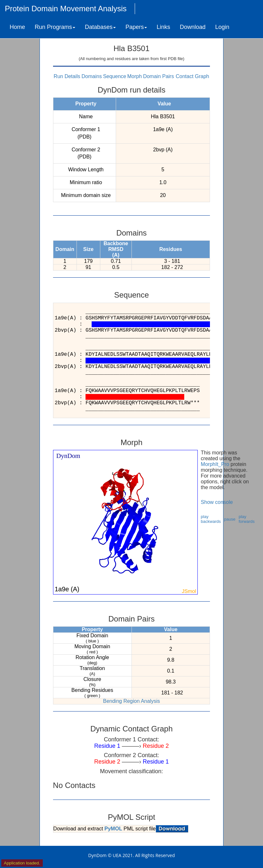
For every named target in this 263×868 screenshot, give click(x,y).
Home (17, 27)
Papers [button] (136, 27)
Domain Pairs (159, 76)
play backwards (211, 519)
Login (222, 27)
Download (193, 27)
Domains (92, 76)
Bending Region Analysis (131, 701)
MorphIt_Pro (215, 464)
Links (163, 27)
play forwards (247, 519)
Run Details (67, 76)
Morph (135, 76)
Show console (217, 502)
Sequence (114, 76)
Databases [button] (100, 27)
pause (230, 519)
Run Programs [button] (55, 27)
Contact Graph (192, 76)
